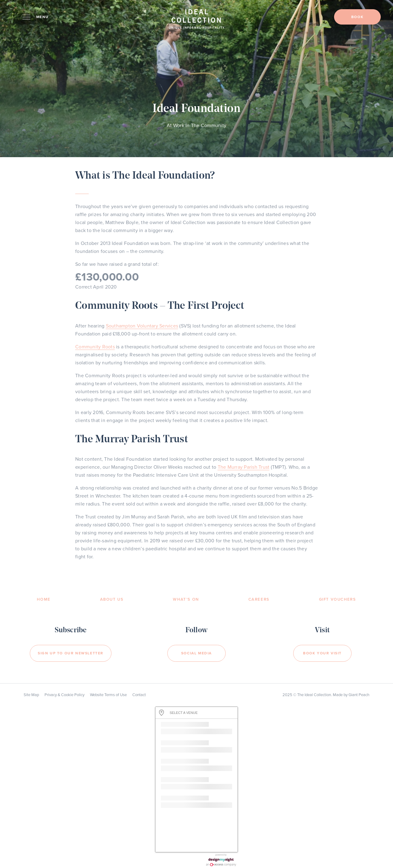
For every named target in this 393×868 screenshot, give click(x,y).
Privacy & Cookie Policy (64, 695)
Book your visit (322, 653)
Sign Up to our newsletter (71, 653)
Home (44, 599)
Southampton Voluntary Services (142, 326)
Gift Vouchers (338, 599)
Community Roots (95, 347)
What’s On (186, 599)
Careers (259, 599)
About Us (112, 599)
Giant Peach (359, 695)
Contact (139, 695)
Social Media (196, 653)
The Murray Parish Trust (244, 467)
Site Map (31, 695)
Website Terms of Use (108, 695)
